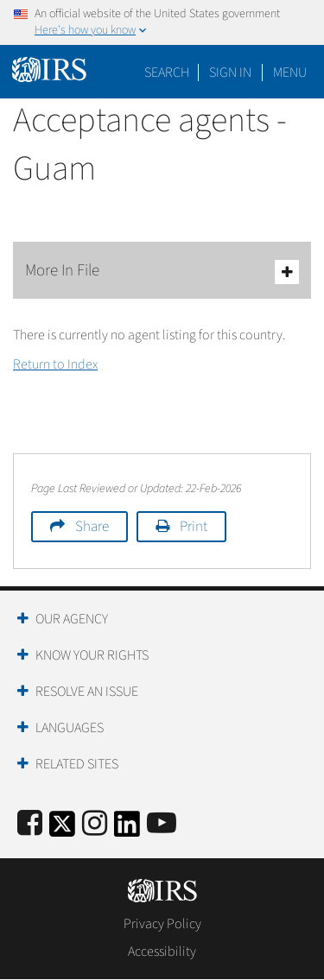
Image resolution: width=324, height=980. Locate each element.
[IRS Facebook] (30, 824)
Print (194, 527)
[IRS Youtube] (162, 824)
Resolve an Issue (87, 692)
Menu (290, 73)
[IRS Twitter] (62, 829)
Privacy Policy (162, 924)
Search (167, 73)
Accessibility (162, 952)
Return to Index (55, 364)
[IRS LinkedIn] (127, 829)
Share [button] (92, 527)
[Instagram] (95, 824)
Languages (70, 728)
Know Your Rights (92, 655)
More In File (162, 272)
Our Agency (72, 619)
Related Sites (77, 764)
